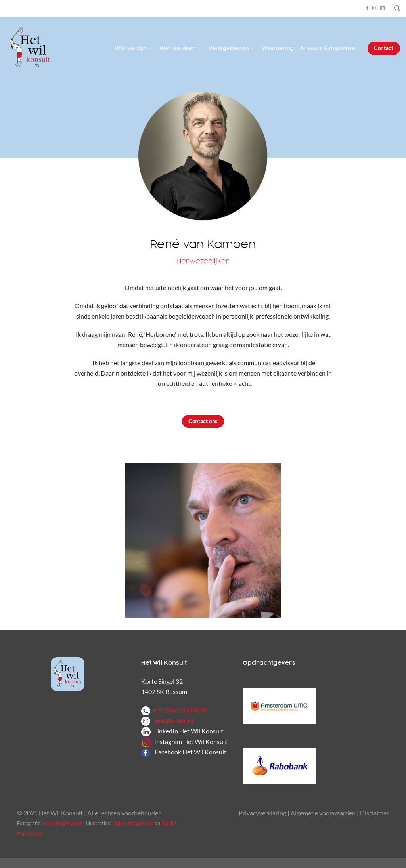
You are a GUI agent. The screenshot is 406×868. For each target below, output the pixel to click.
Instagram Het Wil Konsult (191, 741)
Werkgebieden (232, 48)
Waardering (278, 48)
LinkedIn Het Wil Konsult (189, 731)
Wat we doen (180, 48)
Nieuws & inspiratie (330, 48)
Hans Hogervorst (62, 823)
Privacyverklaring (262, 813)
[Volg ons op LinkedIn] (382, 8)
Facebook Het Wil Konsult (191, 752)
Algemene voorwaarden (323, 813)
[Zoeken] (397, 8)
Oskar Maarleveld (133, 823)
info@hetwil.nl (167, 720)
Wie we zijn (133, 48)
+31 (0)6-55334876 (174, 710)
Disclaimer (374, 813)
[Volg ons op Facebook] (367, 8)
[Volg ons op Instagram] (375, 8)
